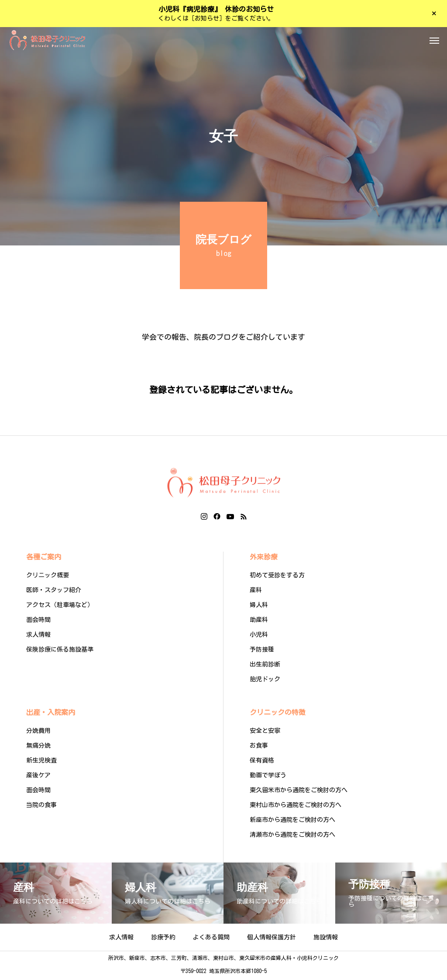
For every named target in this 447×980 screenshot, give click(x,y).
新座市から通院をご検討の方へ (292, 822)
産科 (256, 593)
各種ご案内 (44, 559)
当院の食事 (41, 807)
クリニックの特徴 (278, 715)
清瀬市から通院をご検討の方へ (292, 837)
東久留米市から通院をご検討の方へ (299, 793)
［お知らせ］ (207, 18)
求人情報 (38, 637)
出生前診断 (265, 667)
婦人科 (259, 607)
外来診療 (264, 559)
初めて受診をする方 (277, 578)
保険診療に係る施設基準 (60, 652)
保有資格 (262, 763)
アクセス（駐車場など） (60, 607)
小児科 (259, 637)
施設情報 (326, 940)
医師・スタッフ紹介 (54, 593)
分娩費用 (38, 733)
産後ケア (38, 778)
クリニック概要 (48, 578)
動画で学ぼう (268, 778)
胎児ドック (265, 682)
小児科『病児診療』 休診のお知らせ (216, 9)
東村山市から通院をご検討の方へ (296, 807)
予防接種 (262, 652)
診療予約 (163, 940)
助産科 (259, 622)
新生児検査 (41, 763)
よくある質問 (211, 940)
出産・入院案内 (51, 715)
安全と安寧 (265, 733)
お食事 (259, 748)
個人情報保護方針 (272, 940)
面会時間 (38, 622)
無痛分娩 (38, 748)
